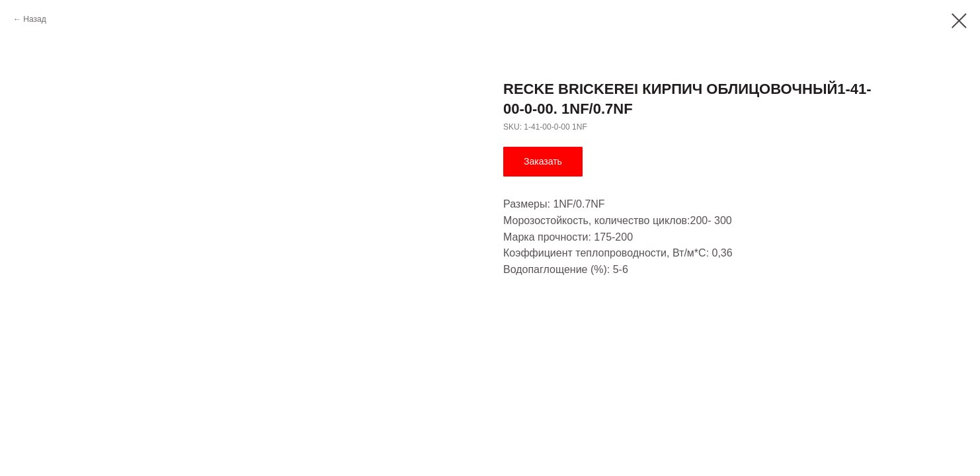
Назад (34, 19)
